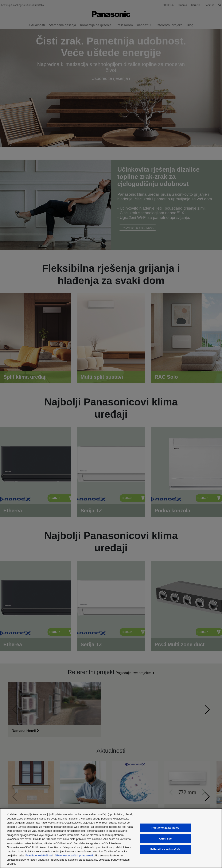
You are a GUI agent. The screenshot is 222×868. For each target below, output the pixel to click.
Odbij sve (165, 839)
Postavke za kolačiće (165, 828)
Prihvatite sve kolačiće (165, 849)
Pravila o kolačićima (39, 855)
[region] (111, 838)
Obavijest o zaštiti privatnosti (74, 855)
